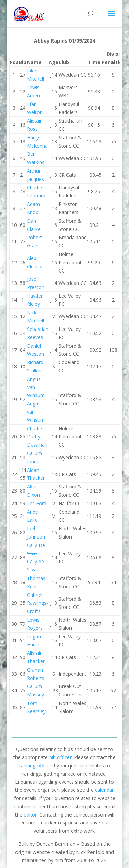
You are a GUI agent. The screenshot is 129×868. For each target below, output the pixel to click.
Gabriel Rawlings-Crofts (37, 603)
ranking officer (35, 766)
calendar (104, 790)
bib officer (60, 757)
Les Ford (37, 503)
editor (30, 815)
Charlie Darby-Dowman (37, 437)
